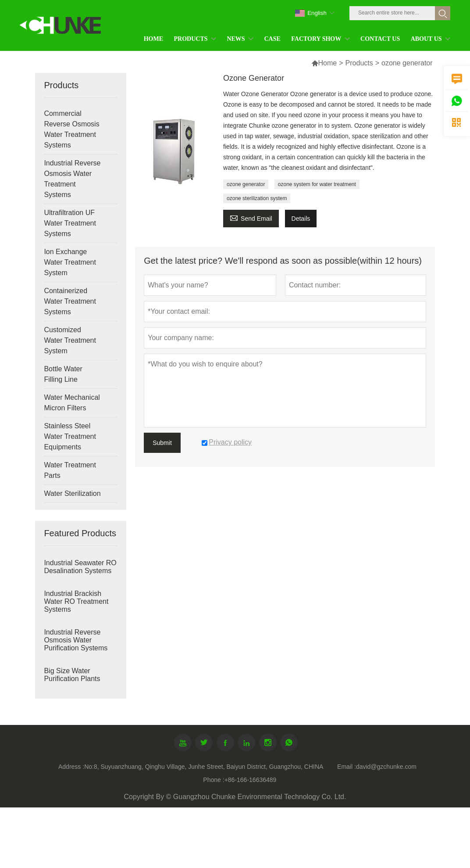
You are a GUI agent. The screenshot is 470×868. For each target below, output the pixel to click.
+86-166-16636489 (251, 780)
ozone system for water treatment (317, 184)
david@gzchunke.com (386, 767)
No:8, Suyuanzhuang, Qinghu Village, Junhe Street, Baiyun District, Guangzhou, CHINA (204, 767)
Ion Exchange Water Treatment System (70, 262)
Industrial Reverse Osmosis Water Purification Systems (76, 640)
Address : (71, 767)
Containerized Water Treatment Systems (70, 301)
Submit (162, 443)
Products (359, 63)
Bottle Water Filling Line (63, 374)
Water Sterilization (72, 493)
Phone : (214, 780)
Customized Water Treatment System (70, 340)
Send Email (251, 217)
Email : (347, 767)
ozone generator (246, 184)
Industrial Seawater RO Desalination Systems (80, 567)
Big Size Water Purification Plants (72, 675)
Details (301, 219)
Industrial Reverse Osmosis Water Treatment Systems (72, 179)
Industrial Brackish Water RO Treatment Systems (76, 601)
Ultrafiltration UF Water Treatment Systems (70, 223)
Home (328, 63)
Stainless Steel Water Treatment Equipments (70, 436)
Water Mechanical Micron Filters (72, 403)
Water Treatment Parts (70, 470)
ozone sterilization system (257, 198)
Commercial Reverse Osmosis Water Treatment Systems (71, 129)
